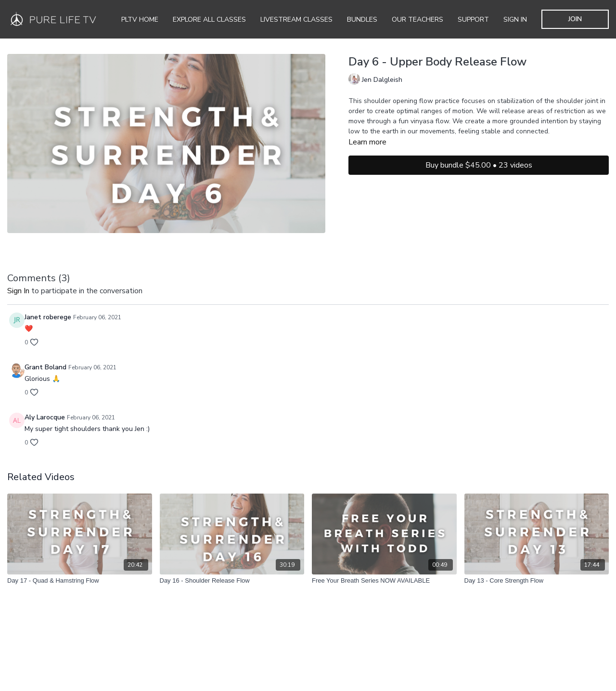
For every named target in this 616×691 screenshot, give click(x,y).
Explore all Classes (209, 20)
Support (473, 20)
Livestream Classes (296, 20)
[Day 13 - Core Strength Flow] (537, 581)
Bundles (362, 20)
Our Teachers (417, 20)
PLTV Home (140, 20)
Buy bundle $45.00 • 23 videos (479, 165)
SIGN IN (515, 20)
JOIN (575, 19)
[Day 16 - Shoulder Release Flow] (232, 581)
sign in (18, 291)
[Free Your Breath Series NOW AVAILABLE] (384, 581)
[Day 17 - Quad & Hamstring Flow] (80, 581)
